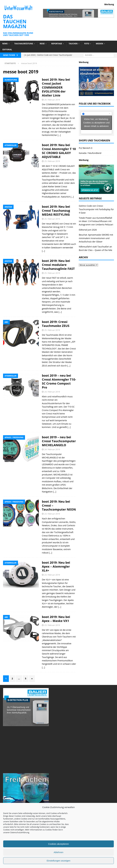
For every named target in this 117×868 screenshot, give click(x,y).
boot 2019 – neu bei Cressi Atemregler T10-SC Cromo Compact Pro (59, 381)
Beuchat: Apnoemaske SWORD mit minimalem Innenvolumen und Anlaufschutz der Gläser (96, 238)
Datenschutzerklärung (20, 832)
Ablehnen (58, 852)
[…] (59, 135)
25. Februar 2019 (52, 100)
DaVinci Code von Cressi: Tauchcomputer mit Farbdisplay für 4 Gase (96, 209)
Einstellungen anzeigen (58, 861)
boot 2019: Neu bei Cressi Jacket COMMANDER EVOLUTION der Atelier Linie (56, 87)
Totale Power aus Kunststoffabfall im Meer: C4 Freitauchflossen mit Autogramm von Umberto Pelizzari (96, 221)
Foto (87, 44)
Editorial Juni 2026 (88, 230)
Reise (42, 44)
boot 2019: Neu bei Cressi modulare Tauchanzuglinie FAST (58, 265)
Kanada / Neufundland (90, 153)
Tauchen (73, 44)
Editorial (7, 50)
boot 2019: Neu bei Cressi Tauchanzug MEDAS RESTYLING (56, 211)
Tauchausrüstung (24, 44)
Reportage (57, 44)
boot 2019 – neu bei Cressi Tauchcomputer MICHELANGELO (59, 441)
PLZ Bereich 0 (85, 148)
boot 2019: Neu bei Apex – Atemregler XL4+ (56, 566)
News (5, 44)
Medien (99, 44)
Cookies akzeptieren (58, 844)
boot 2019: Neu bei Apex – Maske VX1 (56, 619)
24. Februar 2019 (52, 392)
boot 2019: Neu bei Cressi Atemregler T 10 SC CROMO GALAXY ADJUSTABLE (59, 151)
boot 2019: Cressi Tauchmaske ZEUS (56, 324)
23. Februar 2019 (52, 514)
